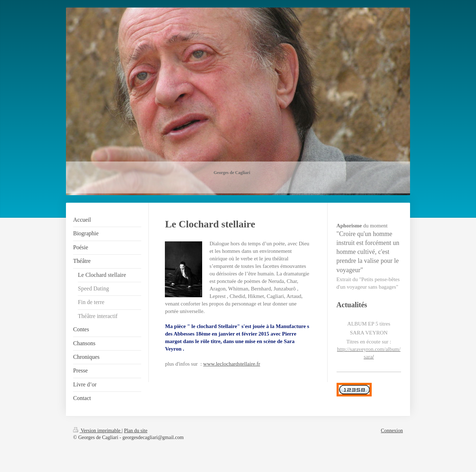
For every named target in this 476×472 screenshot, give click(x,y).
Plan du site (136, 431)
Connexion (392, 431)
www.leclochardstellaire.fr (232, 364)
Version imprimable (97, 431)
